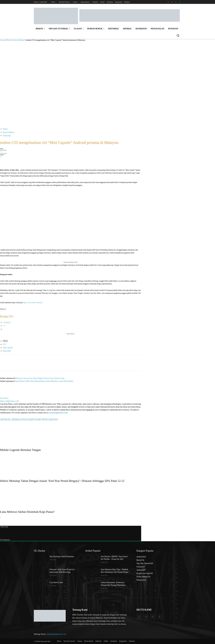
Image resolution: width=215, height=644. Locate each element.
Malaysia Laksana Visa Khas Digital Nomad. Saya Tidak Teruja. (40, 378)
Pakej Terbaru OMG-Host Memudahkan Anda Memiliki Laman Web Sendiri (44, 381)
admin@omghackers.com (56, 634)
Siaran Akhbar (19, 40)
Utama (3, 40)
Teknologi (7, 136)
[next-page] (0, 518)
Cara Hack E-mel (56, 582)
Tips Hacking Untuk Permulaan (62, 556)
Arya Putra (3, 150)
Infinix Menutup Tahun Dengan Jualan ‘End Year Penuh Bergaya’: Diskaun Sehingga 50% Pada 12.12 (62, 481)
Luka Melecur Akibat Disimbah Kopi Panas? (27, 512)
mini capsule (8, 348)
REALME (7, 351)
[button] (178, 35)
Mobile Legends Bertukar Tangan (20, 450)
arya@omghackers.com (58, 413)
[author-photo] (7, 395)
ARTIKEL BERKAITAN (13, 419)
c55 (4, 344)
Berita (9, 40)
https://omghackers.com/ (10, 401)
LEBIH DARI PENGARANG (42, 419)
